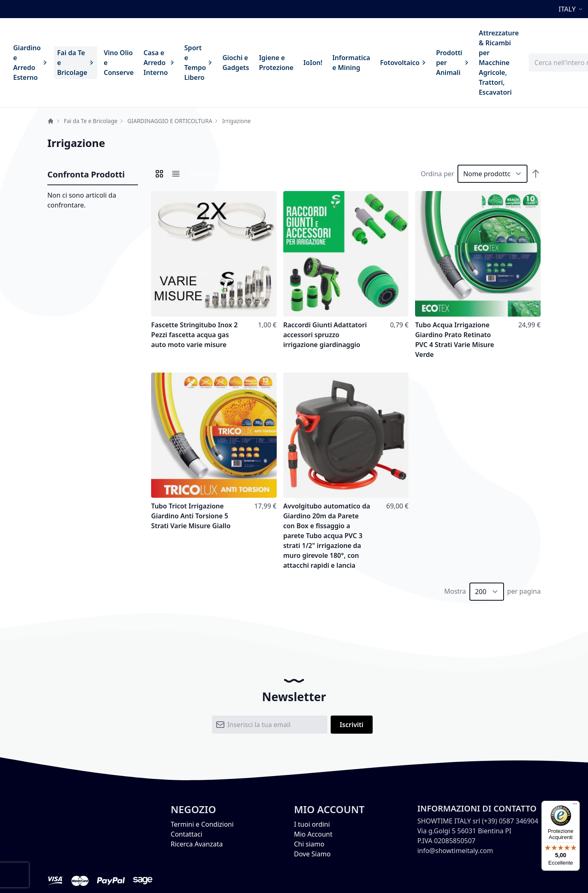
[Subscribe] (352, 725)
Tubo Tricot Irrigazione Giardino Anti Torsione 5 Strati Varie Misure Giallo (191, 516)
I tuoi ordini (312, 824)
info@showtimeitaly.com (455, 851)
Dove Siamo (312, 854)
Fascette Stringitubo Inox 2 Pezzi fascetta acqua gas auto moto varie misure (194, 335)
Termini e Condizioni (202, 824)
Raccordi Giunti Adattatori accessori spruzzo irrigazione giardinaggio (325, 335)
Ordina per (437, 174)
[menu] (266, 63)
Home (51, 121)
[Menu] (575, 806)
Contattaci (187, 834)
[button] (572, 9)
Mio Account (313, 834)
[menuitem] (30, 63)
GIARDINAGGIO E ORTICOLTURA (170, 121)
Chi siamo (309, 844)
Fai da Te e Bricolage (91, 121)
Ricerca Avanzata (197, 844)
